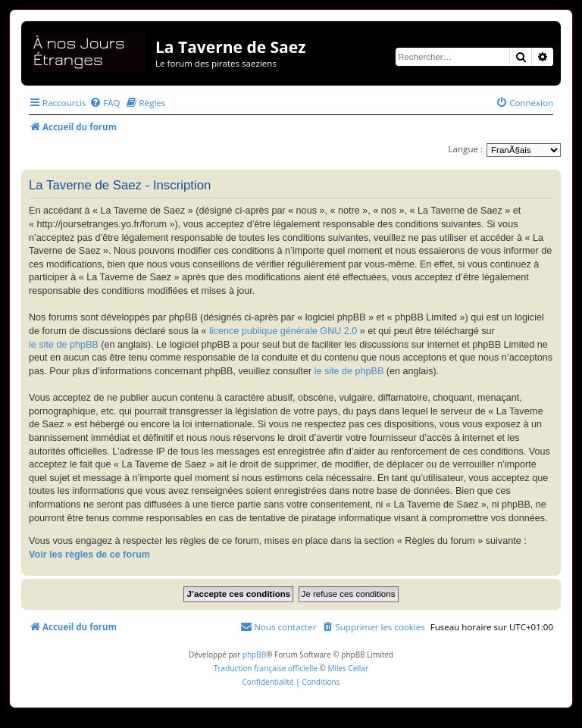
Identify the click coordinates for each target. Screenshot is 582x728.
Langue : (466, 149)
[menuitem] (105, 103)
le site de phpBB (64, 345)
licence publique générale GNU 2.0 (283, 331)
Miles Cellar (348, 668)
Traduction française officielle (266, 668)
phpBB (254, 655)
